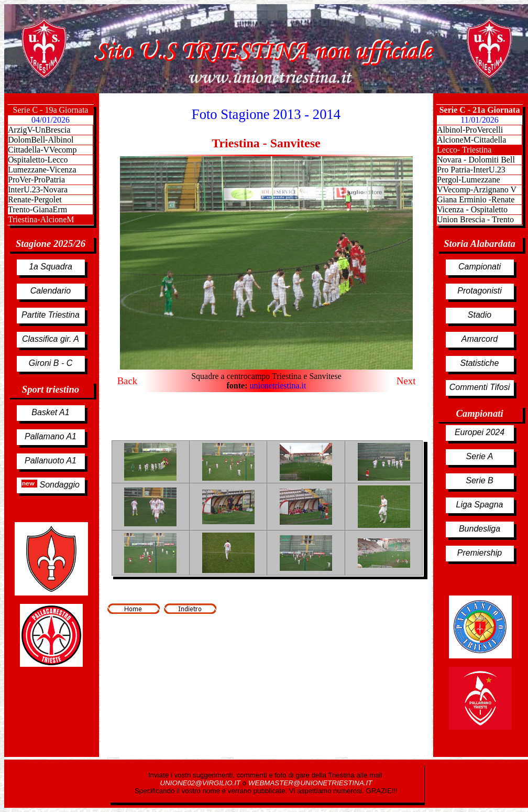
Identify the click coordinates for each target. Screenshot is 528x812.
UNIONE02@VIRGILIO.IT (201, 783)
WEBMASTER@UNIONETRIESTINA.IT (310, 783)
